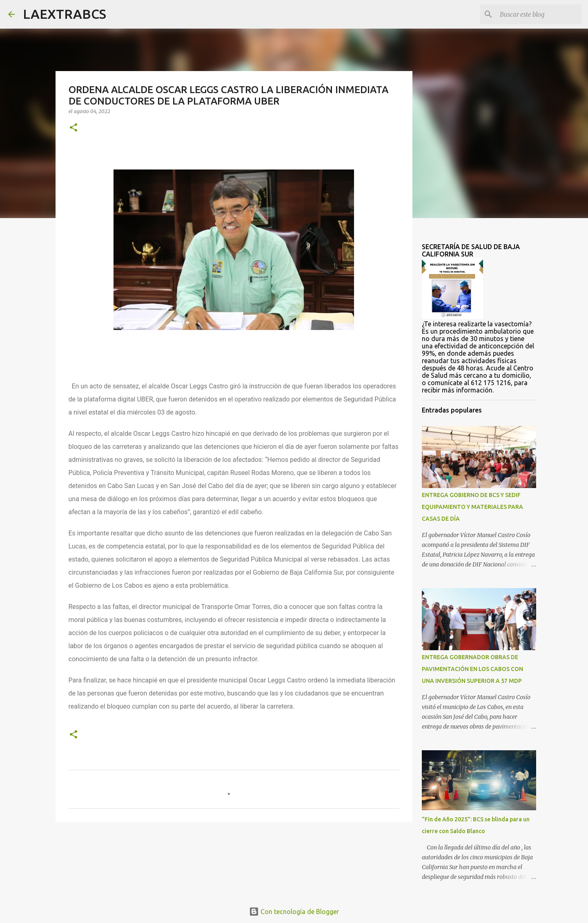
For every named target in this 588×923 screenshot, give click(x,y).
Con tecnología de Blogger (294, 912)
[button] (73, 128)
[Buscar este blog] (539, 14)
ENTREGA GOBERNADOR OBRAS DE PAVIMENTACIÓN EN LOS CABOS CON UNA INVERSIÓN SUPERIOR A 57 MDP (472, 669)
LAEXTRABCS (65, 14)
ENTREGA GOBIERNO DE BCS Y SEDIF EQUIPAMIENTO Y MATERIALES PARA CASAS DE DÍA (472, 507)
